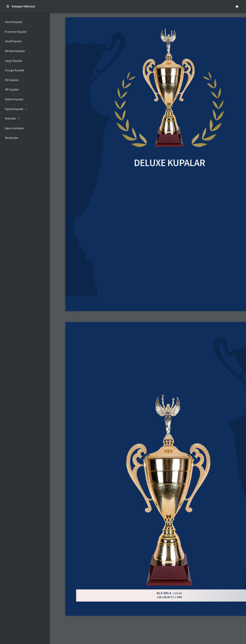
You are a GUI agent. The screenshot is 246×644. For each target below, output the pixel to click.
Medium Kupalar (15, 51)
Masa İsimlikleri (15, 128)
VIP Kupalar (12, 89)
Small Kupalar (13, 41)
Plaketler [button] (11, 118)
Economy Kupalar (16, 32)
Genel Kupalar (14, 22)
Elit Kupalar (12, 80)
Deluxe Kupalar (14, 99)
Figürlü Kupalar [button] (14, 109)
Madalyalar (12, 138)
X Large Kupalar (15, 70)
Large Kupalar (14, 61)
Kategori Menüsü (21, 6)
